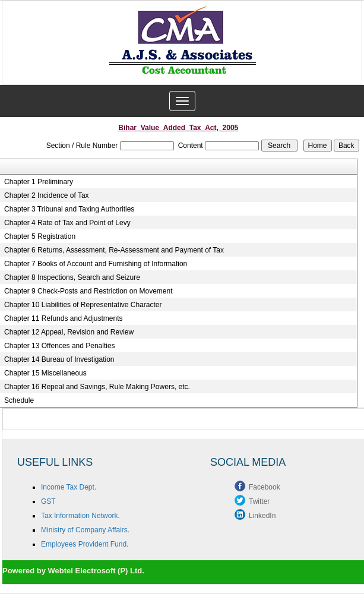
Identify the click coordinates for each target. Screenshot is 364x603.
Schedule (19, 400)
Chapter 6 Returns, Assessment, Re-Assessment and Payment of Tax (114, 250)
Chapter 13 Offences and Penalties (60, 346)
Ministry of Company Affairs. (85, 530)
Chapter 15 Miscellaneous (45, 373)
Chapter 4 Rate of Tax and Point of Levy (67, 223)
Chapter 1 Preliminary (39, 182)
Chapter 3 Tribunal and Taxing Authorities (69, 209)
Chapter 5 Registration (40, 236)
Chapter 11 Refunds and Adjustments (63, 318)
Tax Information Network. (80, 516)
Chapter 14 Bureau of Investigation (59, 359)
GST (48, 501)
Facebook (265, 487)
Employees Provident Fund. (85, 544)
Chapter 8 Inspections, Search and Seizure (72, 277)
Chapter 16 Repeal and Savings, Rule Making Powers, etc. (97, 387)
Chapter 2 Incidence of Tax (47, 195)
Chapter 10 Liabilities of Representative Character (83, 305)
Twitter (259, 501)
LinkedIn (262, 516)
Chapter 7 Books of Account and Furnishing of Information (96, 264)
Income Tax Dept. (69, 487)
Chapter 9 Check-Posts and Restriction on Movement (88, 291)
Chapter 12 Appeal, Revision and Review (69, 332)
